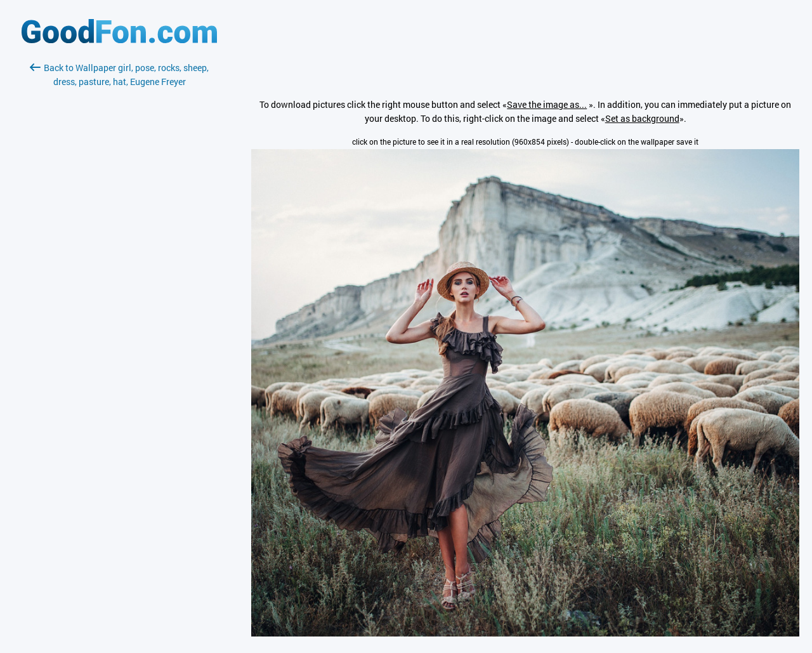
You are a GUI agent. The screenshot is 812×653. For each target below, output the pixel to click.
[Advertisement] (119, 239)
